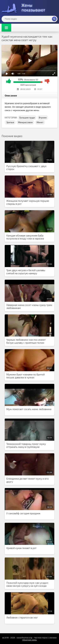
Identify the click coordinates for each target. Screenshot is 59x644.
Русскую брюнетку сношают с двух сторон (26, 167)
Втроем (43, 118)
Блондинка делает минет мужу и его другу (27, 480)
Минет (40, 122)
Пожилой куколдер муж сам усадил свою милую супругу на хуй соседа (27, 584)
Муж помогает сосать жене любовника (29, 409)
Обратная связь (29, 640)
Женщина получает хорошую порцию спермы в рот (28, 202)
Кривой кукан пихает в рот (21, 548)
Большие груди (27, 118)
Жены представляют (25, 8)
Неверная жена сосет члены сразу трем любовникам (29, 306)
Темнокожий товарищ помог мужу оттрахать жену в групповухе (26, 445)
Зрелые (10, 122)
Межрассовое (25, 122)
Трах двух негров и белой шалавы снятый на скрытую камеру (26, 272)
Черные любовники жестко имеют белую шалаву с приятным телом (26, 341)
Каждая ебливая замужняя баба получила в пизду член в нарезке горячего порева (25, 237)
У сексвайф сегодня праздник (23, 513)
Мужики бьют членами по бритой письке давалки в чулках (25, 376)
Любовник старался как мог (22, 617)
